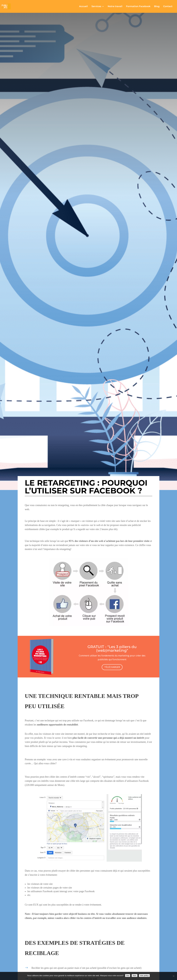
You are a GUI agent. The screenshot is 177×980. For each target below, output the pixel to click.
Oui (128, 976)
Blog (157, 7)
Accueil (83, 7)
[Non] (173, 976)
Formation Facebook (138, 7)
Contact (168, 7)
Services (96, 7)
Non (134, 976)
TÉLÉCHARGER (112, 667)
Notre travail (115, 7)
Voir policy (144, 976)
